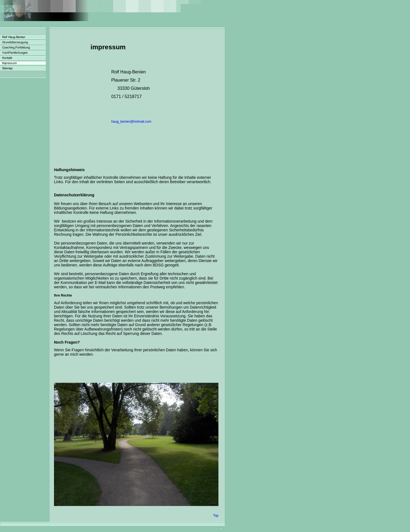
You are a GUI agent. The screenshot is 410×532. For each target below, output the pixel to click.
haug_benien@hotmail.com (131, 122)
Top (216, 516)
